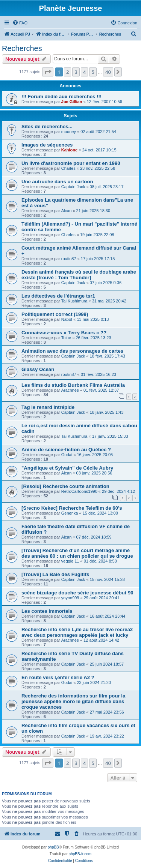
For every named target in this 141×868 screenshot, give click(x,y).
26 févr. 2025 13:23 (93, 338)
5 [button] (93, 72)
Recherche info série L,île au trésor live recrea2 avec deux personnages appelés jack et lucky (77, 632)
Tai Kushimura (74, 301)
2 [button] (67, 72)
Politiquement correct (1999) (55, 314)
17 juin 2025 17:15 (98, 259)
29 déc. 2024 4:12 (118, 491)
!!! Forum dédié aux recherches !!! (61, 97)
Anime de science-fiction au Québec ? (66, 450)
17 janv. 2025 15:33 (110, 436)
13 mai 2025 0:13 (93, 319)
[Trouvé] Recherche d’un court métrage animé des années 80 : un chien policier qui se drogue (77, 553)
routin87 (69, 259)
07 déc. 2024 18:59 (94, 537)
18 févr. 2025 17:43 (108, 356)
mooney (69, 132)
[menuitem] (20, 23)
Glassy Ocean (38, 369)
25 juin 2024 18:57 (107, 664)
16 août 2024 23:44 (108, 616)
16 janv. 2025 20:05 (95, 455)
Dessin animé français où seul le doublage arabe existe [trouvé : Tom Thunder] (79, 275)
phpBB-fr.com (80, 854)
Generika (70, 513)
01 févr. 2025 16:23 (99, 374)
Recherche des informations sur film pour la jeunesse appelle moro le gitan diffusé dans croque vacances (73, 701)
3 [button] (76, 72)
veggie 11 (70, 561)
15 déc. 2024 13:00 (100, 513)
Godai (67, 455)
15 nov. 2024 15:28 (107, 579)
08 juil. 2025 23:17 (107, 187)
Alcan (67, 211)
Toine (66, 338)
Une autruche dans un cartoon (57, 182)
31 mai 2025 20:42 (109, 301)
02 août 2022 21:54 (98, 132)
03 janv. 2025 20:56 (94, 473)
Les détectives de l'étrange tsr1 (58, 296)
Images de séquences (47, 145)
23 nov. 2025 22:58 (98, 168)
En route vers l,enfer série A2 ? (58, 677)
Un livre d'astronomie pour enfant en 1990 (71, 163)
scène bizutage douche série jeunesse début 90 (77, 593)
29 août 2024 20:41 (102, 598)
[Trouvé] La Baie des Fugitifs (55, 574)
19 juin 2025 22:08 (97, 235)
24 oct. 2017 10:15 (99, 150)
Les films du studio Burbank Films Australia (73, 385)
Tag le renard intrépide (48, 407)
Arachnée (70, 390)
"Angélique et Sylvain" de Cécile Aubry (67, 468)
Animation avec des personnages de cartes (72, 351)
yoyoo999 (70, 598)
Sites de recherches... (47, 126)
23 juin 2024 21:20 (94, 682)
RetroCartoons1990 (79, 491)
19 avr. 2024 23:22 (107, 736)
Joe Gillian (72, 102)
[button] (48, 72)
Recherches (22, 48)
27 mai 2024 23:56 (107, 712)
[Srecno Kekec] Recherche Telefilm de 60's (72, 508)
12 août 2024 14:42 (101, 640)
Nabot (67, 319)
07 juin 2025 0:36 (106, 283)
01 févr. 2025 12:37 (101, 390)
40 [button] (108, 72)
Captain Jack (73, 187)
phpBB (53, 847)
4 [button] (84, 72)
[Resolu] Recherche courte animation (65, 486)
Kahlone (69, 150)
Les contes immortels (47, 611)
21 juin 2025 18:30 (93, 211)
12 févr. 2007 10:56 (105, 102)
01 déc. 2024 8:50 (100, 561)
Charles (68, 168)
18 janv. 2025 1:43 (107, 412)
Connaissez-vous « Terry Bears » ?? (64, 333)
